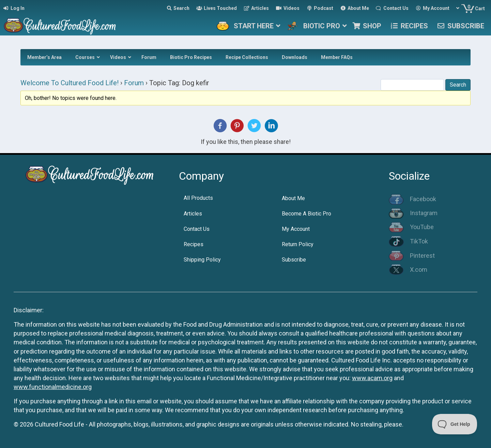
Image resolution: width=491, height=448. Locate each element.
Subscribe (294, 260)
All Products (198, 198)
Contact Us (197, 229)
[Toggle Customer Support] (455, 424)
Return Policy (298, 244)
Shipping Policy (202, 260)
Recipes (194, 244)
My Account (296, 229)
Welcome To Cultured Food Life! (70, 83)
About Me (293, 198)
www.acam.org (372, 378)
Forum (134, 83)
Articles (193, 214)
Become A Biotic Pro (306, 214)
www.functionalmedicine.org (53, 387)
